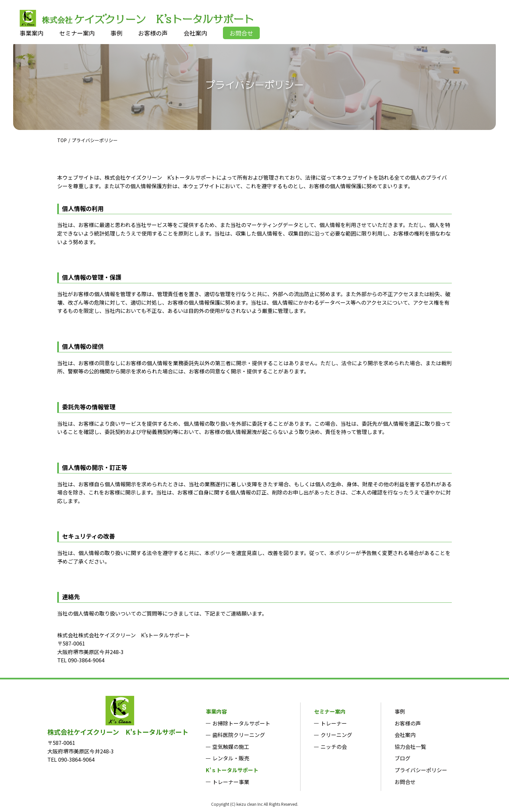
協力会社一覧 (410, 747)
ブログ (402, 758)
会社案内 (405, 735)
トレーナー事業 (231, 782)
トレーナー (334, 723)
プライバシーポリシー (421, 770)
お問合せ (405, 782)
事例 (400, 711)
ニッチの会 (334, 747)
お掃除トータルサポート (241, 723)
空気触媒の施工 (231, 747)
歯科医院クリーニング (239, 735)
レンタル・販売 (231, 758)
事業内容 (216, 711)
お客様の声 (408, 723)
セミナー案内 (330, 711)
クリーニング (336, 735)
